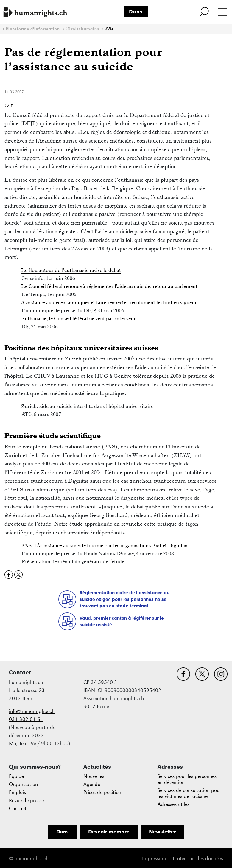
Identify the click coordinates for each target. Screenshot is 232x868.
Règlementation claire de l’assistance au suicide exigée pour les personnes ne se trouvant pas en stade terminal (124, 599)
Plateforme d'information (33, 29)
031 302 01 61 (26, 719)
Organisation (23, 784)
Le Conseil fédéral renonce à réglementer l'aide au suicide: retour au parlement (109, 286)
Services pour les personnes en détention (187, 779)
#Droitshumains (82, 29)
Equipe (16, 776)
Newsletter (162, 832)
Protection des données (198, 859)
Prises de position (102, 792)
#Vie (109, 29)
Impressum (154, 859)
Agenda (92, 784)
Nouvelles (94, 776)
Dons (136, 12)
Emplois (17, 792)
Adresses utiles (173, 804)
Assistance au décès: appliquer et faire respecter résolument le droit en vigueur (109, 302)
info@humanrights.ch (32, 711)
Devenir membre (109, 832)
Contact (18, 809)
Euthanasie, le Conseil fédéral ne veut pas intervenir (79, 318)
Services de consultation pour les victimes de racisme (189, 793)
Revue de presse (26, 800)
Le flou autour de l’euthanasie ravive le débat (71, 270)
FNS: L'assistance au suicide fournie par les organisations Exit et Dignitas (104, 545)
